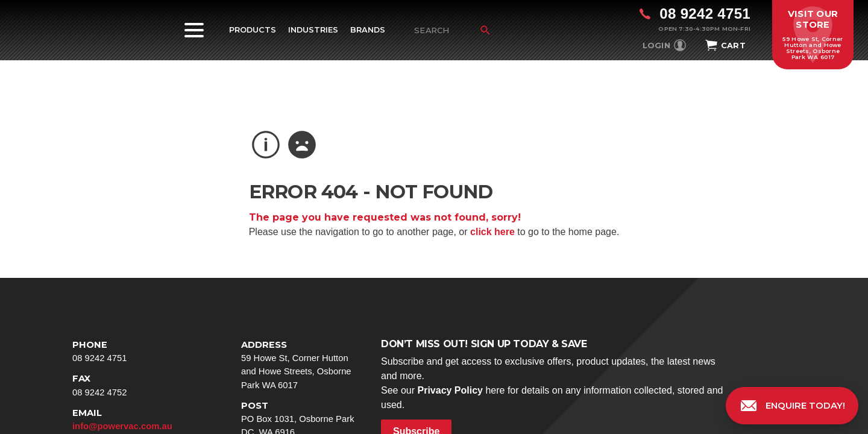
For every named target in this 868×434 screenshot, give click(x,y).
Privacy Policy (450, 390)
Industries (313, 30)
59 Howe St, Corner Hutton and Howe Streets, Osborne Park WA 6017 (301, 364)
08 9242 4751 (133, 351)
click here (492, 232)
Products (253, 30)
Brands (368, 30)
